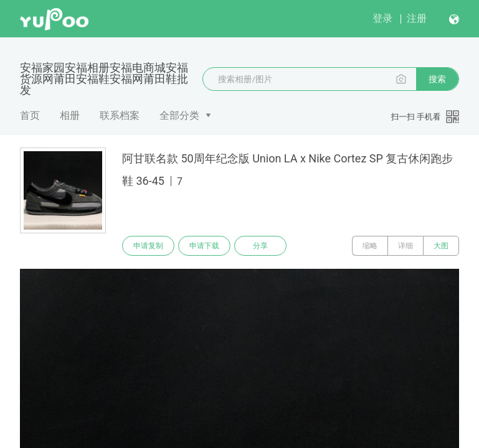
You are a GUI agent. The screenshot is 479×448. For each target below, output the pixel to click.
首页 (30, 115)
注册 (417, 18)
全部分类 (179, 115)
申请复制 (148, 246)
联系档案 (120, 115)
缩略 (370, 246)
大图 (441, 246)
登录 (382, 18)
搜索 (437, 79)
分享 (260, 246)
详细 (405, 246)
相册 (70, 115)
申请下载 (204, 246)
